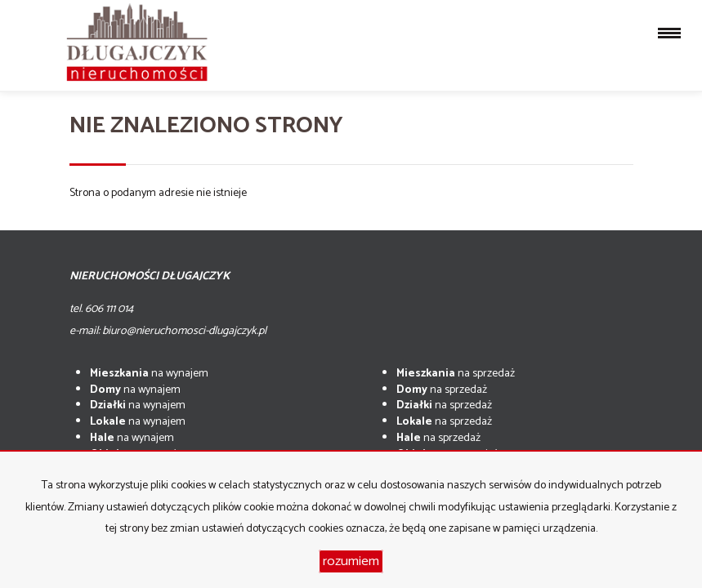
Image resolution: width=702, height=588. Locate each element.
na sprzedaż (456, 374)
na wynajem (149, 374)
